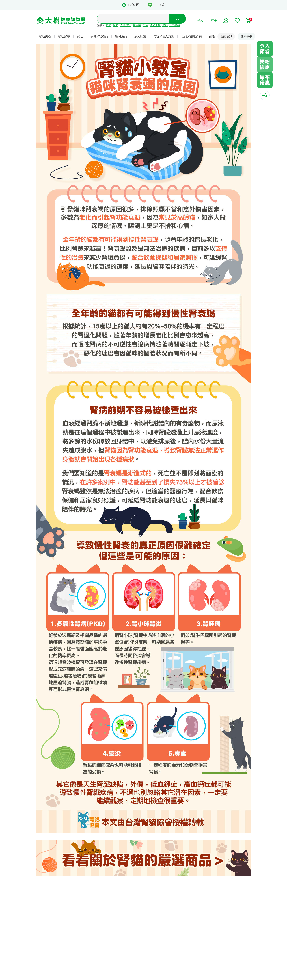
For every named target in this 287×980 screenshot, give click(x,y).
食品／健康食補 (191, 36)
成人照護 (140, 36)
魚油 (145, 25)
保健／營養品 (99, 36)
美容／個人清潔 (164, 36)
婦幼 (80, 36)
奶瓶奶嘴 (175, 25)
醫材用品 (121, 36)
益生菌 (137, 25)
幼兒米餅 (155, 25)
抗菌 (109, 25)
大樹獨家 (126, 25)
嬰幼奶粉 (45, 36)
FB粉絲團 (131, 5)
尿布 (116, 25)
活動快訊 (226, 36)
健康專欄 (246, 36)
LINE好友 (156, 5)
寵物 (212, 36)
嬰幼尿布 (64, 36)
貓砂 (165, 25)
